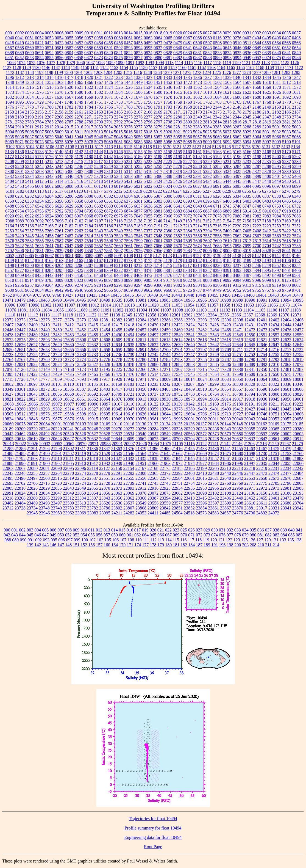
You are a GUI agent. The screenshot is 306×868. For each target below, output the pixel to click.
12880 (153, 364)
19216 (286, 404)
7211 (168, 226)
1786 (109, 107)
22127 (105, 468)
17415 (20, 374)
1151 (95, 67)
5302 (29, 171)
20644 (117, 439)
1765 (237, 102)
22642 (238, 478)
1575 (29, 92)
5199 (267, 157)
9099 (267, 280)
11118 (68, 315)
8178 (168, 261)
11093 (130, 310)
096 (62, 540)
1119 (227, 63)
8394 (257, 270)
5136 (20, 152)
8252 (277, 265)
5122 (187, 147)
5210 (29, 162)
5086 (168, 142)
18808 (274, 394)
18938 (177, 399)
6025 (178, 186)
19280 (20, 409)
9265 (59, 285)
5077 (79, 142)
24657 (225, 513)
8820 (69, 280)
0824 (148, 53)
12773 (68, 359)
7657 (109, 246)
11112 (33, 315)
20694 (165, 439)
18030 (213, 379)
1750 (89, 102)
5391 (197, 176)
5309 (99, 171)
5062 (237, 137)
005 (45, 530)
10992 (274, 300)
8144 (276, 256)
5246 (79, 166)
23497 (56, 503)
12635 (129, 345)
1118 (217, 63)
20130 (141, 424)
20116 (129, 424)
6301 (99, 196)
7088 (10, 221)
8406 (296, 270)
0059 (109, 38)
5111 (89, 147)
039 (284, 530)
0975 (277, 58)
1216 (138, 72)
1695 (20, 102)
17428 (44, 374)
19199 (262, 404)
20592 (262, 434)
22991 (8, 493)
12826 (80, 364)
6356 (59, 201)
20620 (44, 439)
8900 (138, 280)
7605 (188, 241)
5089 (197, 142)
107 (123, 540)
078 (238, 535)
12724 (20, 355)
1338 (217, 77)
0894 (237, 58)
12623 (286, 340)
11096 (154, 310)
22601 (189, 478)
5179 (79, 157)
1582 (99, 92)
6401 (237, 201)
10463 (273, 295)
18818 (286, 394)
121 (221, 540)
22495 (8, 478)
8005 (207, 251)
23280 (32, 498)
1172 (299, 67)
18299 (213, 384)
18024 (201, 379)
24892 (262, 513)
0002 (20, 33)
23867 (226, 508)
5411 (29, 181)
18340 (298, 384)
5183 (118, 157)
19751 (274, 414)
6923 (39, 216)
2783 (29, 122)
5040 (59, 137)
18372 (44, 389)
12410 (44, 325)
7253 (10, 231)
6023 (158, 186)
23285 (44, 498)
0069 (207, 38)
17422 (32, 374)
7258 (39, 231)
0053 (49, 38)
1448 (128, 82)
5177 (59, 157)
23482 (8, 503)
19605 (105, 414)
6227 (207, 191)
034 (245, 530)
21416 (177, 449)
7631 (29, 246)
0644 (217, 48)
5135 (10, 152)
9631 (20, 290)
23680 (286, 503)
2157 (49, 112)
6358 (79, 201)
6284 (49, 196)
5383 (128, 176)
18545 (213, 389)
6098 (286, 186)
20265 (105, 429)
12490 (117, 335)
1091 (130, 63)
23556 (153, 503)
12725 (32, 355)
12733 (93, 355)
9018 (178, 280)
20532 (117, 434)
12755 (274, 355)
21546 (129, 454)
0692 (49, 53)
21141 (213, 444)
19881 (80, 419)
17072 (298, 364)
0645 (227, 48)
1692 (286, 97)
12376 (44, 320)
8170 (109, 261)
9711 (178, 290)
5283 (227, 166)
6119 (69, 191)
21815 (80, 458)
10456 (225, 295)
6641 (178, 206)
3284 (207, 127)
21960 (153, 463)
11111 (21, 315)
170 (122, 545)
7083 (267, 216)
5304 (49, 171)
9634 (39, 290)
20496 (56, 434)
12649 (298, 345)
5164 (227, 152)
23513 (80, 503)
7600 (148, 241)
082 (268, 535)
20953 (57, 444)
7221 (247, 226)
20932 (45, 444)
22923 (165, 488)
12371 (296, 315)
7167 (39, 226)
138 (298, 540)
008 (68, 530)
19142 (189, 404)
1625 (267, 92)
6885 (197, 211)
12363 (199, 315)
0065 (168, 38)
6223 (168, 191)
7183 (79, 226)
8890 (89, 280)
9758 (277, 290)
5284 (237, 166)
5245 (69, 166)
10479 (20, 300)
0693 (59, 53)
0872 (89, 58)
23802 (117, 508)
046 (38, 535)
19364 (165, 409)
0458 (138, 43)
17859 (56, 379)
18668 (68, 394)
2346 (257, 117)
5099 (277, 142)
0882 (178, 58)
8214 (158, 265)
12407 (8, 325)
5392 (207, 176)
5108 (70, 147)
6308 (168, 196)
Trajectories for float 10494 (153, 819)
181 (176, 545)
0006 (59, 33)
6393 (188, 201)
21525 (93, 454)
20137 (201, 424)
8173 (128, 261)
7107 (99, 221)
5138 (39, 152)
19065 (20, 404)
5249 (109, 166)
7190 (148, 226)
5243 (49, 166)
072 (199, 535)
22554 (117, 478)
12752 (250, 355)
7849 (79, 251)
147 (61, 545)
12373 (20, 320)
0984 (286, 58)
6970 (99, 216)
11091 (106, 310)
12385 (153, 320)
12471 (238, 330)
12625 (8, 345)
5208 (10, 162)
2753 (286, 117)
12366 (235, 315)
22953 (201, 488)
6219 (138, 191)
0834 (227, 53)
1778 (29, 107)
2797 (158, 122)
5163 (217, 152)
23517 (93, 503)
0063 (148, 38)
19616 (129, 414)
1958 (188, 107)
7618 (286, 241)
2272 (99, 117)
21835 (141, 458)
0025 (197, 33)
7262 (69, 231)
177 (145, 545)
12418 (129, 325)
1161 (192, 67)
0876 (128, 58)
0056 (79, 38)
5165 (237, 152)
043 (15, 535)
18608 (298, 389)
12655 (68, 350)
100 (85, 540)
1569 (267, 87)
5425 (168, 181)
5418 (99, 181)
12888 (238, 364)
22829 (44, 488)
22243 (8, 473)
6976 (128, 216)
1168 (260, 67)
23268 (20, 498)
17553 (201, 374)
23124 (238, 493)
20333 (201, 429)
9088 (207, 280)
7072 (188, 216)
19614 (117, 414)
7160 (286, 221)
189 (207, 545)
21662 (177, 454)
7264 (89, 231)
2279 (168, 117)
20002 (201, 419)
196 (222, 545)
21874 (262, 458)
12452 (80, 330)
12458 (153, 330)
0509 (227, 43)
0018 (158, 33)
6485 (286, 201)
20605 (8, 439)
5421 (128, 181)
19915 (93, 419)
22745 (165, 483)
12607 (93, 340)
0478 (168, 43)
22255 (32, 473)
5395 (217, 176)
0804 (69, 53)
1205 (118, 72)
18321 (262, 384)
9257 (29, 285)
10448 (189, 295)
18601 (286, 389)
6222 (158, 191)
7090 (30, 221)
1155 (133, 67)
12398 (238, 320)
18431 (129, 389)
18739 (165, 394)
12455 (117, 330)
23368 (141, 498)
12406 (298, 320)
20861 (274, 439)
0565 (286, 43)
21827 (117, 458)
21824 (105, 458)
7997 (197, 251)
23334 (80, 498)
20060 (8, 424)
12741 (141, 355)
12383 (129, 320)
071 (191, 535)
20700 (177, 439)
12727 (44, 355)
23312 (68, 498)
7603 (168, 241)
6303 (118, 196)
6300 (89, 196)
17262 (129, 369)
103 (100, 540)
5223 (148, 162)
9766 (47, 295)
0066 (178, 38)
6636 (128, 206)
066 (161, 535)
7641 (49, 246)
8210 (118, 265)
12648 (286, 345)
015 (122, 530)
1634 (29, 97)
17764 (32, 379)
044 (22, 535)
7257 (29, 231)
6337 (267, 196)
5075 (59, 142)
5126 (226, 147)
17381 (286, 369)
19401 (213, 409)
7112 (109, 221)
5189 (168, 157)
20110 (117, 424)
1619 (217, 92)
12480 (32, 335)
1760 (188, 102)
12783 (177, 359)
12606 (80, 340)
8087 (99, 256)
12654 (56, 350)
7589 (69, 241)
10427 (68, 295)
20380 (298, 429)
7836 (49, 251)
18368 (32, 389)
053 (76, 535)
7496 (79, 236)
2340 (197, 117)
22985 (298, 488)
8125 (177, 256)
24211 (117, 513)
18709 (117, 394)
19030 (262, 399)
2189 (20, 117)
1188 (30, 72)
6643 (197, 206)
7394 (207, 231)
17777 (44, 379)
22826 (32, 488)
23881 (250, 508)
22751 (177, 483)
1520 (69, 87)
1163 (211, 67)
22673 (274, 478)
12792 (274, 359)
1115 (189, 63)
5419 (109, 181)
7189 (138, 226)
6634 (118, 206)
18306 (225, 384)
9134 (296, 280)
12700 (165, 350)
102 (92, 540)
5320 (188, 171)
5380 (109, 176)
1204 (108, 72)
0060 (118, 38)
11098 (178, 310)
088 (8, 540)
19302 (56, 409)
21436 (213, 449)
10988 (226, 300)
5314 (128, 171)
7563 (237, 236)
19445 (286, 409)
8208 (99, 265)
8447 (69, 275)
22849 (80, 488)
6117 (59, 191)
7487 (69, 236)
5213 (59, 162)
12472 (250, 330)
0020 (178, 33)
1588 (158, 92)
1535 (158, 87)
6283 (39, 196)
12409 (32, 325)
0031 (247, 33)
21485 (298, 449)
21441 (226, 449)
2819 (267, 122)
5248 (99, 166)
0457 (128, 43)
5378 (99, 176)
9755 (257, 290)
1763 (217, 102)
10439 (152, 295)
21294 (44, 449)
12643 (226, 345)
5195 (227, 157)
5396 (227, 176)
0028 (217, 33)
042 (7, 535)
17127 (32, 369)
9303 (188, 285)
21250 (273, 444)
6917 (277, 211)
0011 (98, 33)
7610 (227, 241)
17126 (20, 369)
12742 (153, 355)
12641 (201, 345)
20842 (262, 439)
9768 (57, 295)
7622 (20, 246)
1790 (148, 107)
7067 (178, 216)
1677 (158, 97)
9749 (217, 290)
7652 (99, 246)
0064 (158, 38)
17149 (44, 369)
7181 (59, 226)
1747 (59, 102)
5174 (29, 157)
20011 (213, 419)
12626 (20, 345)
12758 (298, 355)
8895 (99, 280)
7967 (168, 251)
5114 (118, 147)
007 (61, 530)
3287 (237, 127)
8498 (277, 275)
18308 (237, 384)
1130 (36, 67)
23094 (189, 493)
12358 (151, 315)
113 (161, 540)
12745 (177, 355)
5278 (178, 166)
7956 (158, 251)
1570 (277, 87)
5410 (20, 181)
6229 (227, 191)
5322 (207, 171)
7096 (59, 221)
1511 (276, 82)
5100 (286, 142)
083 (276, 535)
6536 (20, 206)
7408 (257, 231)
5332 (10, 176)
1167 (250, 67)
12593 (44, 340)
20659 (129, 439)
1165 (231, 67)
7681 (207, 246)
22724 (80, 483)
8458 (99, 275)
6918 (286, 211)
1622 (237, 92)
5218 (109, 162)
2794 (128, 122)
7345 (109, 231)
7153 (217, 221)
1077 (51, 63)
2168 (148, 112)
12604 (56, 340)
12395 (213, 320)
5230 (217, 162)
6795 (89, 211)
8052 (10, 256)
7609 (217, 241)
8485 (227, 275)
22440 (226, 473)
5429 (188, 181)
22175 (165, 468)
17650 (274, 374)
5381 (118, 176)
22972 (262, 488)
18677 (80, 394)
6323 (207, 196)
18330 (286, 384)
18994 (201, 399)
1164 (221, 67)
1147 (56, 67)
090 (23, 540)
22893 (129, 488)
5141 (69, 152)
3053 (99, 127)
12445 (298, 325)
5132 (276, 147)
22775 (262, 483)
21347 (105, 449)
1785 (99, 107)
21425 (189, 449)
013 (107, 530)
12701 (177, 350)
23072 (153, 493)
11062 (237, 305)
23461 (274, 498)
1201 (78, 72)
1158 (163, 67)
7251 (286, 226)
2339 (188, 117)
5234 (257, 162)
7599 (138, 241)
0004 (39, 33)
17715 (8, 379)
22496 (20, 478)
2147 (247, 107)
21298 (56, 449)
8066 (40, 256)
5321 (197, 171)
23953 (57, 513)
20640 (105, 439)
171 (130, 545)
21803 (32, 458)
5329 (277, 171)
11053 (177, 305)
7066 (168, 216)
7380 (168, 231)
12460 (177, 330)
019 (145, 530)
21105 (178, 444)
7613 (257, 241)
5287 (257, 166)
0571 (49, 48)
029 (207, 530)
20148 (237, 424)
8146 (296, 256)
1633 (20, 97)
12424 (189, 325)
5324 (227, 171)
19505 (8, 414)
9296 (148, 285)
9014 (158, 280)
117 (191, 540)
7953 (148, 251)
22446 (238, 473)
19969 (117, 419)
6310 (188, 196)
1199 (59, 72)
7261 (59, 231)
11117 (56, 315)
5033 (286, 132)
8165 (79, 261)
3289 (257, 127)
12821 (20, 364)
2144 (217, 107)
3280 (168, 127)
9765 (37, 295)
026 (191, 530)
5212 (49, 162)
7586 (49, 241)
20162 (262, 424)
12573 (8, 340)
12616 (201, 340)
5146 (118, 152)
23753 (68, 508)
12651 (20, 350)
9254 (10, 285)
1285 (296, 72)
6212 (118, 191)
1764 (227, 102)
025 (184, 530)
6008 (69, 186)
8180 (188, 261)
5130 (256, 147)
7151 (197, 221)
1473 (197, 82)
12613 (165, 340)
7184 (89, 226)
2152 (296, 107)
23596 (201, 503)
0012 (109, 33)
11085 (58, 310)
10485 (32, 300)
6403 (247, 201)
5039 (49, 137)
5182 (109, 157)
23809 (153, 508)
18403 (105, 389)
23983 (93, 513)
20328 (177, 429)
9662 (148, 290)
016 (130, 530)
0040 (10, 38)
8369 (109, 270)
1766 (247, 102)
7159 (276, 221)
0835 (237, 53)
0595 (148, 48)
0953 (257, 58)
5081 (118, 142)
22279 (105, 473)
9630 (10, 290)
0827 (158, 53)
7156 (247, 221)
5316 (148, 171)
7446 (39, 236)
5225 (168, 162)
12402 (274, 320)
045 (30, 535)
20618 (20, 439)
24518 (189, 513)
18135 (92, 384)
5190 (178, 157)
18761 (201, 394)
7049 (138, 216)
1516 (29, 87)
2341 (207, 117)
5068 (296, 137)
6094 (247, 186)
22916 (153, 488)
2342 (217, 117)
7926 (138, 251)
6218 (128, 191)
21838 (153, 458)
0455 (109, 43)
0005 (49, 33)
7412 (267, 231)
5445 (237, 181)
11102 (225, 310)
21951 (141, 463)
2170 (168, 112)
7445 (29, 236)
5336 (39, 176)
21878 (274, 458)
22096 (80, 468)
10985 (189, 300)
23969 (81, 513)
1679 (178, 97)
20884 (286, 439)
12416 (105, 325)
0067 (188, 38)
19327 (93, 409)
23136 (250, 493)
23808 (141, 508)
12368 (260, 315)
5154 (128, 152)
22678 (286, 478)
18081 (298, 379)
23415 (201, 498)
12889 (250, 364)
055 (91, 535)
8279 (29, 270)
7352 (128, 231)
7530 (109, 236)
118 (198, 540)
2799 (178, 122)
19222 (298, 404)
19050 (286, 399)
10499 (105, 300)
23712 (8, 508)
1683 (207, 97)
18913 (141, 399)
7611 (237, 241)
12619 (238, 340)
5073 (39, 142)
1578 (59, 92)
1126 (295, 63)
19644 (165, 414)
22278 (93, 473)
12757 (286, 355)
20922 (21, 444)
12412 (68, 325)
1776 (10, 107)
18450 (141, 389)
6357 (69, 201)
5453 (20, 186)
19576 (44, 414)
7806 (20, 251)
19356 (141, 409)
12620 (250, 340)
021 (161, 530)
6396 (207, 201)
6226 (197, 191)
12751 (238, 355)
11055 (201, 305)
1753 (118, 102)
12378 (68, 320)
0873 (99, 58)
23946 (44, 513)
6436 (257, 201)
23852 (189, 508)
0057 (89, 38)
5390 (188, 176)
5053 (168, 137)
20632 (93, 439)
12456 (129, 330)
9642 (59, 290)
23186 (286, 493)
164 (115, 545)
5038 (39, 137)
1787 (118, 107)
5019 (158, 132)
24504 (177, 513)
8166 (89, 261)
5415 (69, 181)
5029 (247, 132)
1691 (277, 97)
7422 (286, 231)
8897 (109, 280)
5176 (49, 157)
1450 (148, 82)
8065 (30, 256)
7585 (39, 241)
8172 (118, 261)
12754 (262, 355)
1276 (227, 72)
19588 (68, 414)
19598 (80, 414)
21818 (93, 458)
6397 (217, 201)
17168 (68, 369)
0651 (277, 48)
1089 (110, 63)
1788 (128, 107)
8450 (79, 275)
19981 (153, 419)
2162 (89, 112)
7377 (148, 231)
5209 (20, 162)
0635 (168, 48)
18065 (274, 379)
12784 (189, 359)
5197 (247, 157)
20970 (81, 444)
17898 (93, 379)
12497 (153, 335)
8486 (237, 275)
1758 (168, 102)
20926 (33, 444)
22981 (286, 488)
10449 (201, 295)
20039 (226, 419)
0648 (247, 48)
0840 (277, 53)
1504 (237, 82)
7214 (197, 226)
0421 (39, 43)
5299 (296, 166)
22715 (44, 483)
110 (138, 540)
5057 (197, 137)
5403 (296, 176)
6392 (178, 201)
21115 (189, 444)
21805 (44, 458)
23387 (153, 498)
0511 (247, 43)
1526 (128, 87)
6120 (79, 191)
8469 (138, 275)
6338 (277, 196)
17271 (165, 369)
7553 (188, 236)
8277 (20, 270)
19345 (117, 409)
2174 (207, 112)
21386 (153, 449)
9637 (49, 290)
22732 (117, 483)
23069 (129, 493)
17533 (165, 374)
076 (222, 535)
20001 (189, 419)
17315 (201, 369)
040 (291, 530)
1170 (279, 67)
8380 (158, 270)
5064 (257, 137)
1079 (71, 63)
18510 (201, 389)
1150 (85, 67)
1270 (167, 72)
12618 (226, 340)
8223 (207, 265)
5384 (138, 176)
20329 (189, 429)
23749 (56, 508)
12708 (213, 350)
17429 (56, 374)
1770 (286, 102)
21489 (20, 454)
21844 (177, 458)
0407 (286, 38)
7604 (178, 241)
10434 (104, 295)
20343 (226, 429)
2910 (20, 127)
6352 (20, 201)
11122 (91, 315)
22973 (274, 488)
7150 (187, 221)
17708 (298, 374)
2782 (20, 122)
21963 (165, 463)
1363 (59, 82)
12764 (8, 359)
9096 (257, 280)
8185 (227, 261)
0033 (267, 33)
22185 (177, 468)
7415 (277, 231)
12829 (117, 364)
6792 (59, 211)
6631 (89, 206)
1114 (179, 63)
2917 (89, 127)
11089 (82, 310)
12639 (177, 345)
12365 (223, 315)
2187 (296, 112)
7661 (128, 246)
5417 (89, 181)
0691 (39, 53)
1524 (109, 87)
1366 (89, 82)
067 (168, 535)
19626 (141, 414)
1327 (148, 77)
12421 (165, 325)
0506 (197, 43)
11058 (225, 305)
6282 (29, 196)
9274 (79, 285)
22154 (129, 468)
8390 (217, 270)
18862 (93, 399)
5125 (216, 147)
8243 (247, 265)
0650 (267, 48)
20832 (238, 439)
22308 (141, 473)
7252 (296, 226)
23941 (286, 508)
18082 (8, 384)
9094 (237, 280)
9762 (7, 295)
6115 (49, 191)
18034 (226, 379)
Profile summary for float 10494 (153, 828)
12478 (8, 335)
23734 (32, 508)
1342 (257, 77)
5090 (207, 142)
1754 (128, 102)
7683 (217, 246)
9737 (197, 290)
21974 (189, 463)
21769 (298, 454)
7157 (257, 221)
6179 (108, 191)
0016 (148, 33)
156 (91, 545)
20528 (105, 434)
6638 (148, 206)
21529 (105, 454)
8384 (197, 270)
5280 (197, 166)
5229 (207, 162)
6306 (148, 196)
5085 (158, 142)
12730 (80, 355)
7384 (188, 231)
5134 (296, 147)
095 (54, 540)
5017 (138, 132)
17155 (56, 369)
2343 (227, 117)
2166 (128, 112)
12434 (274, 325)
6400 (227, 201)
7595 (99, 241)
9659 (128, 290)
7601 (158, 241)
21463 (250, 449)
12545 (226, 335)
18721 (129, 394)
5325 (237, 171)
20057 (286, 419)
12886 (226, 364)
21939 (117, 463)
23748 (44, 508)
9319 (277, 285)
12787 (226, 359)
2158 (59, 112)
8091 (119, 256)
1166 (240, 67)
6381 (138, 201)
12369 (272, 315)
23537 (129, 503)
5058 (207, 137)
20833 (250, 439)
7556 (197, 236)
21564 (141, 454)
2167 (138, 112)
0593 (128, 48)
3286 (227, 127)
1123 (265, 63)
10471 (8, 300)
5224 (158, 162)
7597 (118, 241)
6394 (197, 201)
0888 (207, 58)
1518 (49, 87)
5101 (296, 142)
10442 (165, 295)
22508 (44, 478)
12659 (117, 350)
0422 (49, 43)
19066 (32, 404)
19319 (80, 409)
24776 (237, 513)
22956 (213, 488)
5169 (277, 152)
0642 (197, 48)
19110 (129, 404)
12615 (189, 340)
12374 (32, 320)
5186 (138, 157)
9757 (267, 290)
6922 (29, 216)
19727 (238, 414)
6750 (277, 206)
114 (168, 540)
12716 (274, 350)
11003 (58, 305)
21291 (32, 449)
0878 (148, 58)
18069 (286, 379)
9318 (267, 285)
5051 (148, 137)
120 (214, 540)
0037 (296, 33)
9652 (99, 290)
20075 (20, 424)
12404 (286, 320)
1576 (39, 92)
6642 (188, 206)
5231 (227, 162)
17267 (153, 369)
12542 (201, 335)
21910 (80, 463)
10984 (177, 300)
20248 (93, 429)
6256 (247, 191)
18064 (262, 379)
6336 (257, 196)
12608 (105, 340)
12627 (32, 345)
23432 (213, 498)
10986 (201, 300)
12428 (213, 325)
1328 (158, 77)
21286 (20, 449)
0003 (29, 33)
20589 (250, 434)
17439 (80, 374)
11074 (296, 305)
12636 (141, 345)
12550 (250, 335)
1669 (89, 97)
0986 (296, 58)
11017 (117, 305)
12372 (8, 320)
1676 (148, 97)
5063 (247, 137)
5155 (138, 152)
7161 (296, 221)
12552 (274, 335)
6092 (227, 186)
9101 (277, 280)
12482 (56, 335)
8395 (267, 270)
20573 (213, 434)
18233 (153, 384)
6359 (89, 201)
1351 (39, 82)
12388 (177, 320)
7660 (118, 246)
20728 (213, 439)
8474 (158, 275)
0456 (118, 43)
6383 (158, 201)
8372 (118, 270)
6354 (39, 201)
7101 (69, 221)
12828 (105, 364)
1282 (286, 72)
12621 (262, 340)
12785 (201, 359)
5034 (296, 132)
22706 (32, 483)
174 (138, 545)
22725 (93, 483)
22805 (8, 488)
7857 (99, 251)
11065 (261, 305)
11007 (70, 305)
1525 (118, 87)
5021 (178, 132)
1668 (79, 97)
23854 (201, 508)
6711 (217, 206)
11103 (237, 310)
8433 (29, 275)
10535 (117, 300)
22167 (141, 468)
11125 (103, 315)
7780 (286, 246)
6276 (266, 191)
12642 (213, 345)
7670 (178, 246)
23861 (213, 508)
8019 (247, 251)
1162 (201, 67)
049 (53, 535)
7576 (10, 241)
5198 (257, 157)
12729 (68, 355)
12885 (213, 364)
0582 (69, 48)
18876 (117, 399)
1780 (49, 107)
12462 (201, 330)
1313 (29, 77)
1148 (66, 67)
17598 (238, 374)
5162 (207, 152)
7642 (59, 246)
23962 (69, 513)
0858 (79, 58)
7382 (178, 231)
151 (76, 545)
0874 (109, 58)
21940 (129, 463)
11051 (165, 305)
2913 (49, 127)
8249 (267, 265)
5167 (257, 152)
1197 (39, 72)
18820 (298, 394)
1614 (168, 92)
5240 (20, 166)
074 (215, 535)
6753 (10, 211)
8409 (20, 275)
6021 (138, 186)
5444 (227, 181)
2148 (257, 107)
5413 (49, 181)
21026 (141, 444)
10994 (286, 300)
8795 (49, 280)
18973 (189, 399)
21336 (93, 449)
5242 (39, 166)
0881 (168, 58)
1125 (285, 63)
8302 (69, 270)
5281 (207, 166)
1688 (257, 97)
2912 (39, 127)
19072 (57, 404)
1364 (69, 82)
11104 (248, 310)
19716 (213, 414)
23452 (250, 498)
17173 (80, 369)
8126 (187, 256)
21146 (237, 444)
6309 (178, 196)
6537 (29, 206)
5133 (286, 147)
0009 (79, 33)
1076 (41, 63)
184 (191, 545)
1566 (237, 87)
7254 (20, 231)
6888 (217, 211)
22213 (238, 468)
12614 (177, 340)
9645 (69, 290)
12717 (286, 350)
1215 (128, 72)
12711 (237, 350)
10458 (237, 295)
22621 (213, 478)
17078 (8, 369)
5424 (158, 181)
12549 (238, 335)
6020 (128, 186)
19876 (68, 419)
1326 (138, 77)
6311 (197, 196)
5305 (59, 171)
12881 (165, 364)
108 (131, 540)
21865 (238, 458)
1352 (49, 82)
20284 (153, 429)
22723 (68, 483)
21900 (44, 463)
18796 (262, 394)
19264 (8, 409)
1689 (267, 97)
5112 (99, 147)
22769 (238, 483)
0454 (99, 43)
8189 (247, 261)
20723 (201, 439)
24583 (213, 513)
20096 (69, 424)
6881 (158, 211)
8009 (227, 251)
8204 (59, 265)
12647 (274, 345)
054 (84, 535)
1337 (207, 77)
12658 (105, 350)
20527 (93, 434)
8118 (148, 256)
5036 (20, 137)
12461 (189, 330)
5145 (109, 152)
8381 (168, 270)
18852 (68, 399)
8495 (257, 275)
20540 (141, 434)
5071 (20, 142)
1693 (296, 97)
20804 (226, 439)
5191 (188, 157)
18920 (153, 399)
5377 (89, 176)
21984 (213, 463)
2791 (109, 122)
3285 (217, 127)
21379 (141, 449)
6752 (296, 206)
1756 (148, 102)
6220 (148, 191)
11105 (260, 310)
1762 (207, 102)
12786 (213, 359)
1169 (270, 67)
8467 (128, 275)
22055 (286, 463)
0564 (277, 43)
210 (261, 545)
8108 (129, 256)
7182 (69, 226)
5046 (99, 137)
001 (15, 530)
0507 (207, 43)
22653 (250, 478)
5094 (247, 142)
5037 (29, 137)
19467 (298, 409)
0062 (138, 38)
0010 (89, 33)
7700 (257, 246)
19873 (44, 419)
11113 (44, 315)
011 (91, 530)
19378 (177, 409)
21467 (262, 449)
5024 (197, 132)
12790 (250, 359)
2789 (89, 122)
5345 (59, 176)
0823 (138, 53)
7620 (10, 246)
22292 (129, 473)
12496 (141, 335)
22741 (141, 483)
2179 (247, 112)
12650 (8, 350)
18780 (238, 394)
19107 (117, 404)
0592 (118, 48)
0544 (257, 43)
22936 (189, 488)
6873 (118, 211)
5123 (197, 147)
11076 (11, 310)
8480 (188, 275)
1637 (49, 97)
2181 (267, 112)
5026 (217, 132)
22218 (250, 468)
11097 (165, 310)
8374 (128, 270)
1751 (99, 102)
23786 (105, 508)
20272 (129, 429)
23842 (165, 508)
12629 (56, 345)
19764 (286, 414)
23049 (68, 493)
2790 (99, 122)
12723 (8, 355)
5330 (286, 171)
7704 (267, 246)
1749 (79, 102)
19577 (56, 414)
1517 (39, 87)
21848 (201, 458)
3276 (128, 127)
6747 (247, 206)
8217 (188, 265)
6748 (257, 206)
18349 (8, 389)
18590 (262, 389)
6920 (10, 216)
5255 (158, 166)
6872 (109, 211)
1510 (267, 82)
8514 (29, 280)
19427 (250, 409)
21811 (68, 458)
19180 (238, 404)
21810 (56, 458)
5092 (227, 142)
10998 (34, 305)
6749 (267, 206)
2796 (148, 122)
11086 (70, 310)
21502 (68, 454)
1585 (128, 92)
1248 (148, 72)
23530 (117, 503)
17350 (262, 369)
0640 (178, 48)
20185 (298, 424)
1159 (172, 67)
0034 (277, 33)
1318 (79, 77)
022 (168, 530)
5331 (296, 171)
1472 (188, 82)
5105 (40, 147)
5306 (69, 171)
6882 (168, 211)
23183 (274, 493)
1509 (257, 82)
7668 (168, 246)
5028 (237, 132)
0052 (39, 38)
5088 (188, 142)
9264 (49, 285)
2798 (168, 122)
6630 (79, 206)
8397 (277, 270)
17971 (141, 379)
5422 (138, 181)
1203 (98, 72)
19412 (238, 409)
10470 (297, 295)
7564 (247, 236)
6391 (168, 201)
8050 (296, 251)
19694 (189, 414)
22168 (153, 468)
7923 (128, 251)
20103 (81, 424)
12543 (213, 335)
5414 (59, 181)
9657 (118, 290)
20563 (189, 434)
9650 (89, 290)
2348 (277, 117)
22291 (117, 473)
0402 (247, 38)
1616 (188, 92)
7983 (188, 251)
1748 (69, 102)
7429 (20, 236)
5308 (89, 171)
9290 (109, 285)
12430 (238, 325)
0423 (59, 43)
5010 (69, 132)
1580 (79, 92)
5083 (138, 142)
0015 (138, 33)
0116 (217, 38)
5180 (89, 157)
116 (183, 540)
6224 (177, 191)
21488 (8, 454)
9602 (296, 285)
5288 (267, 166)
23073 (165, 493)
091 (31, 540)
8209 (109, 265)
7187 (118, 226)
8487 (247, 275)
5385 (148, 176)
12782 (165, 359)
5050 (138, 137)
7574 (296, 236)
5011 (79, 132)
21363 (117, 449)
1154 (124, 67)
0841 (286, 53)
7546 (138, 236)
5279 (188, 166)
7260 (49, 231)
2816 (237, 122)
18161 (104, 384)
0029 (227, 33)
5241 (29, 166)
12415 (93, 325)
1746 (49, 102)
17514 (153, 374)
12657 (93, 350)
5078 (89, 142)
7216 (217, 226)
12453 (93, 330)
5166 (247, 152)
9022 (188, 280)
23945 (32, 513)
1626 (277, 92)
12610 (129, 340)
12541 (189, 335)
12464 (213, 330)
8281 (39, 270)
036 (261, 530)
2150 (277, 107)
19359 (153, 409)
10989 (238, 300)
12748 (201, 355)
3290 (267, 127)
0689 (20, 53)
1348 (10, 82)
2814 (217, 122)
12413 (80, 325)
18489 (189, 389)
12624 (298, 340)
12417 (117, 325)
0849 (296, 53)
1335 (188, 77)
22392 (177, 473)
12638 (165, 345)
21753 (286, 454)
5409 (10, 181)
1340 (237, 77)
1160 (182, 67)
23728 (20, 508)
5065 (267, 137)
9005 (148, 280)
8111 (138, 256)
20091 (57, 424)
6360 (99, 201)
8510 (10, 280)
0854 (39, 58)
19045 (274, 399)
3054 (109, 127)
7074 (197, 216)
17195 (105, 369)
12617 (213, 340)
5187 (148, 157)
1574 (20, 92)
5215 (79, 162)
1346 (286, 77)
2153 (10, 112)
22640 (226, 478)
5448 (267, 181)
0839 (267, 53)
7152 (207, 221)
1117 (208, 63)
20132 (153, 424)
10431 (80, 295)
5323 (217, 171)
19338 (105, 409)
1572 (296, 87)
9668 (168, 290)
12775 (93, 359)
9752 (237, 290)
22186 (189, 468)
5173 (20, 157)
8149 (10, 261)
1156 (143, 67)
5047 (109, 137)
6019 (118, 186)
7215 (207, 226)
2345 (247, 117)
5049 (128, 137)
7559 (227, 236)
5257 (168, 166)
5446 (247, 181)
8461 (109, 275)
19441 (262, 409)
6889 (227, 211)
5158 (168, 152)
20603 (298, 434)
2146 (237, 107)
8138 (237, 256)
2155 (29, 112)
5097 (267, 142)
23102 (213, 493)
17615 (262, 374)
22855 (93, 488)
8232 (227, 265)
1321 (99, 77)
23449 (238, 498)
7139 (148, 221)
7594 (89, 241)
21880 (286, 458)
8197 (296, 261)
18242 (165, 384)
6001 (39, 186)
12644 (238, 345)
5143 (89, 152)
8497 (267, 275)
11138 (115, 315)
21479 (286, 449)
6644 (207, 206)
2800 (188, 122)
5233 (247, 162)
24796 (249, 513)
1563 (207, 87)
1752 (109, 102)
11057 (213, 305)
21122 (201, 444)
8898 (118, 280)
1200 (68, 72)
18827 (32, 399)
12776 (105, 359)
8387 (207, 270)
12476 (286, 330)
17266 (141, 369)
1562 (197, 87)
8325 (79, 270)
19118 (141, 404)
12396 (226, 320)
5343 (49, 176)
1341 (247, 77)
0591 (109, 48)
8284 (49, 270)
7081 (247, 216)
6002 (49, 186)
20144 (225, 424)
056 (99, 535)
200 (238, 545)
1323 (118, 77)
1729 (39, 102)
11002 (46, 305)
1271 (177, 72)
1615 (178, 92)
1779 (39, 107)
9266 (69, 285)
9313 (247, 285)
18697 (105, 394)
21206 (249, 444)
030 (215, 530)
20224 (44, 429)
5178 (69, 157)
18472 (177, 389)
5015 (118, 132)
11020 (153, 305)
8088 (109, 256)
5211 (39, 162)
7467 (59, 236)
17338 (238, 369)
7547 (148, 236)
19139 (177, 404)
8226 (217, 265)
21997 (250, 463)
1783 (79, 107)
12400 (250, 320)
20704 (189, 439)
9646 (79, 290)
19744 (250, 414)
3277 (138, 127)
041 (299, 530)
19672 (177, 414)
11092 (118, 310)
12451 (68, 330)
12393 (201, 320)
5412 (39, 181)
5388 (168, 176)
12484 (80, 335)
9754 (247, 290)
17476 (129, 374)
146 (53, 545)
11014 (106, 305)
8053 (20, 256)
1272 (187, 72)
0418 (10, 43)
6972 (109, 216)
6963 (69, 216)
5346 (69, 176)
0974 (267, 58)
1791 (158, 107)
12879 (141, 364)
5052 (158, 137)
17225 (117, 369)
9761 (296, 290)
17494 (141, 374)
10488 (44, 300)
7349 (118, 231)
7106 (89, 221)
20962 (69, 444)
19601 (93, 414)
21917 (93, 463)
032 (230, 530)
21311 (80, 449)
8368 (99, 270)
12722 (298, 350)
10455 (213, 295)
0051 (29, 38)
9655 (109, 290)
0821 (118, 53)
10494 (68, 300)
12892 (262, 364)
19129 (165, 404)
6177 (98, 191)
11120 (80, 315)
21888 (8, 463)
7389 (197, 231)
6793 (69, 211)
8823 (79, 280)
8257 (10, 270)
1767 (257, 102)
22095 (68, 468)
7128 (128, 221)
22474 (274, 473)
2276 (138, 117)
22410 (201, 473)
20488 (32, 434)
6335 (247, 196)
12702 (189, 350)
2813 (207, 122)
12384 (141, 320)
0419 (20, 43)
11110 (10, 315)
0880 (158, 58)
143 (45, 545)
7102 (79, 221)
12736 (117, 355)
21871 (250, 458)
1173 (10, 72)
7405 (247, 231)
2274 (118, 117)
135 (291, 540)
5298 (286, 166)
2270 (79, 117)
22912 (141, 488)
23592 (189, 503)
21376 (129, 449)
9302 (178, 285)
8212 (138, 265)
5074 (49, 142)
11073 (284, 305)
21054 (154, 444)
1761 (197, 102)
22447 (250, 473)
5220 (118, 162)
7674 (197, 246)
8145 (286, 256)
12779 (129, 359)
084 (284, 535)
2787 (69, 122)
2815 (227, 122)
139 (30, 545)
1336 (197, 77)
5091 (217, 142)
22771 (250, 483)
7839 (59, 251)
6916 (267, 211)
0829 (178, 53)
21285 (8, 449)
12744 (165, 355)
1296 (10, 77)
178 (153, 545)
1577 (49, 92)
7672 (188, 246)
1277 (237, 72)
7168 (49, 226)
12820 (8, 364)
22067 (20, 468)
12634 (117, 345)
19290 (32, 409)
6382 (148, 201)
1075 (31, 63)
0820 (109, 53)
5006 (29, 132)
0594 (138, 48)
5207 (296, 157)
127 (260, 540)
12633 (105, 345)
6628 (59, 206)
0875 (118, 58)
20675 (153, 439)
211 (268, 545)
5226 (178, 162)
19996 (177, 419)
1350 (29, 82)
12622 (274, 340)
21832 (129, 458)
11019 (141, 305)
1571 (286, 87)
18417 (117, 389)
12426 (201, 325)
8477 (178, 275)
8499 (286, 275)
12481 (44, 335)
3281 (178, 127)
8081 (69, 256)
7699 (247, 246)
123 (237, 540)
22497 (32, 478)
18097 (32, 384)
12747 (189, 355)
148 (68, 545)
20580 (238, 434)
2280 (178, 117)
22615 (201, 478)
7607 (207, 241)
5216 (89, 162)
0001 (10, 33)
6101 (10, 191)
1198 (49, 72)
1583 (109, 92)
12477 (298, 330)
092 (38, 540)
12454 (105, 330)
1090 (120, 63)
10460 (249, 295)
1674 (138, 97)
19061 (298, 399)
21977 (201, 463)
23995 (105, 513)
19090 (93, 404)
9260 (39, 285)
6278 (286, 191)
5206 (286, 157)
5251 (128, 166)
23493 (44, 503)
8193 (267, 261)
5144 (99, 152)
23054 (93, 493)
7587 (59, 241)
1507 (247, 82)
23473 (286, 498)
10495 (80, 300)
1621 (227, 92)
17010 (274, 364)
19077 (69, 404)
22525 (80, 478)
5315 (138, 171)
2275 (128, 117)
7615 (277, 241)
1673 (128, 97)
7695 (227, 246)
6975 (118, 216)
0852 (20, 58)
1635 (39, 97)
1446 (118, 82)
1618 (207, 92)
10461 (261, 295)
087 (299, 535)
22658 (262, 478)
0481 (188, 43)
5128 (246, 147)
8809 (59, 280)
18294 (201, 384)
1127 (7, 67)
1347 (296, 77)
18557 (238, 389)
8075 (59, 256)
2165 (118, 112)
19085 (81, 404)
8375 (138, 270)
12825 (68, 364)
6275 (257, 191)
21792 (20, 458)
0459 (148, 43)
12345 (127, 315)
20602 (286, 434)
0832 (207, 53)
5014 (109, 132)
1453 (178, 82)
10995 (298, 300)
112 (153, 540)
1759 (178, 102)
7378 (158, 231)
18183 (129, 384)
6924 (49, 216)
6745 (227, 206)
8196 (286, 261)
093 (46, 540)
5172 (10, 157)
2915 (69, 127)
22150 (117, 468)
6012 (99, 186)
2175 (217, 112)
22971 (250, 488)
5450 (286, 181)
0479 (178, 43)
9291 (118, 285)
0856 (59, 58)
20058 (298, 419)
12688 (129, 350)
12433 (262, 325)
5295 (277, 166)
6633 (109, 206)
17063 (286, 364)
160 (107, 545)
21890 (20, 463)
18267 (177, 384)
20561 (177, 434)
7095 (49, 221)
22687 (298, 478)
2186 (286, 112)
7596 (109, 241)
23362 (129, 498)
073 (207, 535)
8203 (49, 265)
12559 (298, 335)
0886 (188, 58)
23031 (32, 493)
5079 (99, 142)
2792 (118, 122)
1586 (138, 92)
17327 (213, 369)
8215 (168, 265)
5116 (138, 147)
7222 (257, 226)
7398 (217, 231)
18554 (226, 389)
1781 (59, 107)
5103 (20, 147)
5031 (267, 132)
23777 (80, 508)
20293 (165, 429)
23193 (298, 493)
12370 (284, 315)
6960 (59, 216)
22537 (93, 478)
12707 (201, 350)
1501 (207, 82)
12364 (211, 315)
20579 (226, 434)
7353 (138, 231)
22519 (68, 478)
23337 (93, 498)
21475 (274, 449)
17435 (68, 374)
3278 (148, 127)
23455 (262, 498)
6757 (49, 211)
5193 (207, 157)
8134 (227, 256)
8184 (217, 261)
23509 (68, 503)
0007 (69, 33)
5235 (267, 162)
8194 (277, 261)
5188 (158, 157)
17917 (105, 379)
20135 (177, 424)
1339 (227, 77)
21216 (261, 444)
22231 (274, 468)
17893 (80, 379)
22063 (8, 468)
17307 (177, 369)
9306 (217, 285)
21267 (285, 444)
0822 (128, 53)
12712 (250, 350)
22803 (298, 483)
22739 (129, 483)
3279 (158, 127)
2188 (10, 117)
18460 (153, 389)
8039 (277, 251)
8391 (227, 270)
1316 (59, 77)
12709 (226, 350)
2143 (207, 107)
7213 (188, 226)
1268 (157, 72)
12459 (165, 330)
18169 (116, 384)
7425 (296, 231)
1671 (109, 97)
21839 (165, 458)
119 (206, 540)
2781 (10, 122)
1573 (10, 92)
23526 (105, 503)
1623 (247, 92)
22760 (226, 483)
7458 (49, 236)
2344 (237, 117)
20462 (20, 434)
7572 (286, 236)
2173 (197, 112)
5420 (118, 181)
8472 (148, 275)
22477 (286, 473)
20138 (213, 424)
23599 (226, 503)
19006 (213, 399)
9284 (99, 285)
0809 (99, 53)
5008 (49, 132)
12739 (129, 355)
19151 (201, 404)
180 (168, 545)
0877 (138, 58)
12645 (250, 345)
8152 (29, 261)
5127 (236, 147)
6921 (20, 216)
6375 (128, 201)
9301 (168, 285)
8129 (207, 256)
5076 (69, 142)
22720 (56, 483)
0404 (257, 38)
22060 (298, 463)
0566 (296, 43)
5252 (138, 166)
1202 (88, 72)
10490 (56, 300)
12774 (80, 359)
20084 (44, 424)
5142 (79, 152)
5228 (197, 162)
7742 (277, 246)
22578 (165, 478)
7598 (128, 241)
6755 (29, 211)
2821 (286, 122)
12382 (117, 320)
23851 (177, 508)
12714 (262, 350)
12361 (175, 315)
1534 (148, 87)
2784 (39, 122)
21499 (44, 454)
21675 (226, 454)
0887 (197, 58)
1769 (277, 102)
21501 (56, 454)
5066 (277, 137)
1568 (257, 87)
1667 (69, 97)
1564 (217, 87)
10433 (92, 295)
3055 (118, 127)
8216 (178, 265)
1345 (277, 77)
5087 (178, 142)
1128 (17, 67)
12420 (153, 325)
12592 (32, 340)
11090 (94, 310)
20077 (32, 424)
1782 (69, 107)
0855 (49, 58)
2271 (89, 117)
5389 (178, 176)
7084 (277, 216)
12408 (20, 325)
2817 (247, 122)
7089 (20, 221)
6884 (188, 211)
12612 (153, 340)
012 (99, 530)
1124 (275, 63)
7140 (158, 221)
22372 (165, 473)
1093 (150, 63)
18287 (189, 384)
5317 (158, 171)
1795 (178, 107)
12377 (56, 320)
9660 (138, 290)
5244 (59, 166)
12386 (165, 320)
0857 (69, 58)
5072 (29, 142)
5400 (267, 176)
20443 (8, 434)
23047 (56, 493)
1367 (99, 82)
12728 (56, 355)
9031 (197, 280)
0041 (20, 38)
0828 (168, 53)
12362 (187, 315)
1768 (267, 102)
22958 (226, 488)
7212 (178, 226)
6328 (217, 196)
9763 (17, 295)
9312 (237, 285)
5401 (277, 176)
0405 (267, 38)
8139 (247, 256)
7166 (29, 226)
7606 (197, 241)
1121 (246, 63)
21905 (68, 463)
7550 (168, 236)
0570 (39, 48)
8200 (29, 265)
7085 (286, 216)
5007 (39, 132)
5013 (99, 132)
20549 (165, 434)
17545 (189, 374)
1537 (178, 87)
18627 (8, 394)
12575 (20, 340)
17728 (20, 379)
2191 (39, 117)
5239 (10, 166)
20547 (153, 434)
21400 (165, 449)
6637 (138, 206)
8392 (237, 270)
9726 (188, 290)
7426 (10, 236)
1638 (59, 97)
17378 (274, 369)
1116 (198, 63)
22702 (20, 483)
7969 (178, 251)
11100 (201, 310)
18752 (177, 394)
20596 (274, 434)
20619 (32, 439)
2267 (49, 117)
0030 (237, 33)
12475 (274, 330)
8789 (39, 280)
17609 (250, 374)
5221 (128, 162)
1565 (227, 87)
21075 (166, 444)
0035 (286, 33)
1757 (158, 102)
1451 (158, 82)
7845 (69, 251)
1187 (20, 72)
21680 (238, 454)
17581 (226, 374)
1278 (246, 72)
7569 (277, 236)
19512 (20, 414)
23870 (238, 508)
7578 (20, 241)
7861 (109, 251)
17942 (129, 379)
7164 (10, 226)
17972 (153, 379)
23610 (250, 503)
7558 (217, 236)
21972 (177, 463)
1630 (286, 92)
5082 (128, 142)
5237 (286, 162)
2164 (109, 112)
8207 (89, 265)
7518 (99, 236)
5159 (178, 152)
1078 (61, 63)
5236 (277, 162)
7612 (247, 241)
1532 (138, 87)
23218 (8, 498)
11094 (142, 310)
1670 (99, 97)
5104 (30, 147)
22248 (20, 473)
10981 (141, 300)
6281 (20, 196)
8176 (158, 261)
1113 (169, 63)
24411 (153, 513)
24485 (165, 513)
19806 (298, 414)
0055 (69, 38)
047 (45, 535)
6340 (296, 196)
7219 (227, 226)
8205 (69, 265)
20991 (117, 444)
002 (22, 530)
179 (161, 545)
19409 (226, 409)
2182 (277, 112)
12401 (262, 320)
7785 (296, 246)
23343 (105, 498)
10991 (262, 300)
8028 (267, 251)
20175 (286, 424)
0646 (237, 48)
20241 (68, 429)
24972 (274, 513)
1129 (27, 67)
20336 (213, 429)
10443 (177, 295)
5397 (237, 176)
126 (252, 540)
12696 (153, 350)
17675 (286, 374)
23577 (177, 503)
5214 (69, 162)
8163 (59, 261)
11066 (272, 305)
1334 (178, 77)
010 (84, 530)
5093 (237, 142)
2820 (277, 122)
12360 (163, 315)
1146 (46, 67)
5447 (257, 181)
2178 (237, 112)
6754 (20, 211)
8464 (118, 275)
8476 (168, 275)
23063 (117, 493)
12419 (141, 325)
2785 (49, 122)
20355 (250, 429)
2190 (29, 117)
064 (145, 535)
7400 (227, 231)
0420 (29, 43)
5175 (39, 157)
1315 (49, 77)
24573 (201, 513)
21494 (32, 454)
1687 (247, 97)
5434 (207, 181)
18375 (56, 389)
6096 (267, 186)
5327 (257, 171)
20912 (298, 439)
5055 (178, 137)
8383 (188, 270)
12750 (226, 355)
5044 (79, 137)
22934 (177, 488)
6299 (79, 196)
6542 (39, 206)
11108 (295, 310)
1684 (217, 97)
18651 (44, 394)
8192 (257, 261)
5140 (59, 152)
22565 (153, 478)
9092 (227, 280)
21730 (262, 454)
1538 (188, 87)
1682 (197, 97)
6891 (237, 211)
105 (108, 540)
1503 (227, 82)
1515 (20, 87)
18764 (213, 394)
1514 (10, 87)
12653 (44, 350)
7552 (178, 236)
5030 (257, 132)
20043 (250, 419)
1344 (267, 77)
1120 (236, 63)
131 (275, 540)
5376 (79, 176)
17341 (250, 369)
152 (84, 545)
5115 (128, 147)
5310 (109, 171)
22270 (68, 473)
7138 (138, 221)
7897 (118, 251)
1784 (89, 107)
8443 (49, 275)
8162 (49, 261)
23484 (20, 503)
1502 (217, 82)
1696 (29, 102)
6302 (109, 196)
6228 (217, 191)
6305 (138, 196)
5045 (89, 137)
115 (176, 540)
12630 (68, 345)
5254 (148, 166)
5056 (188, 137)
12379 (80, 320)
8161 (39, 261)
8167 (99, 261)
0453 (89, 43)
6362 (118, 201)
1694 (10, 102)
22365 (153, 473)
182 (184, 545)
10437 (140, 295)
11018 (129, 305)
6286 (69, 196)
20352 (238, 429)
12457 (141, 330)
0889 (217, 58)
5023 (188, 132)
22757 (213, 483)
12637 (153, 345)
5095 (257, 142)
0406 (277, 38)
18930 (165, 399)
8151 (20, 261)
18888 (129, 399)
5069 (10, 142)
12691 (141, 350)
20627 (68, 439)
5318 (168, 171)
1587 (148, 92)
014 (115, 530)
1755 (138, 102)
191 (215, 545)
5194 (217, 157)
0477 (158, 43)
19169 (213, 404)
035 (253, 530)
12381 (105, 320)
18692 (93, 394)
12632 (93, 345)
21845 (189, 458)
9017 (168, 280)
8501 (296, 275)
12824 (56, 364)
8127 (197, 256)
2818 (257, 122)
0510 (237, 43)
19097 (105, 404)
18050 (238, 379)
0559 (267, 43)
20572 (201, 434)
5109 (80, 147)
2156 (39, 112)
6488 (10, 206)
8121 (158, 256)
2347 (267, 117)
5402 (286, 176)
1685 (227, 97)
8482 (207, 275)
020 (153, 530)
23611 (262, 503)
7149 (177, 221)
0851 (10, 58)
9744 (207, 290)
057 (107, 535)
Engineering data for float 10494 (153, 837)
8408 (10, 275)
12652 (32, 350)
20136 (189, 424)
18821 (8, 399)
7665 (148, 246)
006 (53, 530)
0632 (158, 48)
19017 (238, 399)
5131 (266, 147)
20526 (80, 434)
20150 (249, 424)
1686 (237, 97)
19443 (274, 409)
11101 (213, 310)
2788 (79, 122)
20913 (9, 444)
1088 (100, 63)
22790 (286, 483)
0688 (10, 53)
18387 (80, 389)
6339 (286, 196)
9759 (286, 290)
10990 (250, 300)
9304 (197, 285)
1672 (118, 97)
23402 (177, 498)
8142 (257, 256)
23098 (201, 493)
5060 (217, 137)
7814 (29, 251)
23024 (20, 493)
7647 (69, 246)
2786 (59, 122)
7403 (237, 231)
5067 (286, 137)
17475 (117, 374)
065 (153, 535)
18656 (56, 394)
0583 (79, 48)
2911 (29, 127)
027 (199, 530)
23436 (226, 498)
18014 (189, 379)
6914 (247, 211)
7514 (89, 236)
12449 (44, 330)
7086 (296, 216)
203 (245, 545)
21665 (189, 454)
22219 (262, 468)
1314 (39, 77)
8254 (296, 265)
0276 (237, 38)
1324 (128, 77)
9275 (89, 285)
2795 (138, 122)
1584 (118, 92)
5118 (148, 147)
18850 (56, 399)
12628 (44, 345)
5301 (20, 171)
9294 (138, 285)
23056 (105, 493)
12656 (80, 350)
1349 (20, 82)
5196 (237, 157)
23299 (56, 498)
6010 (79, 186)
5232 (237, 162)
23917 (262, 508)
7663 (138, 246)
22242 (298, 468)
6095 (257, 186)
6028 (207, 186)
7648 (79, 246)
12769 (44, 359)
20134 (165, 424)
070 (184, 535)
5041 (69, 137)
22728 (105, 483)
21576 (153, 454)
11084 (46, 310)
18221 (141, 384)
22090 (56, 468)
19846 (32, 419)
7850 (89, 251)
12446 (8, 330)
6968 (89, 216)
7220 (237, 226)
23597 (213, 503)
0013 (118, 33)
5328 (267, 171)
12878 (129, 364)
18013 (177, 379)
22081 (44, 468)
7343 (99, 231)
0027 (207, 33)
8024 (257, 251)
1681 (188, 97)
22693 (8, 483)
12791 (262, 359)
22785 (274, 483)
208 (253, 545)
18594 (274, 389)
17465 (93, 374)
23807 (129, 508)
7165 (20, 226)
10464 (285, 295)
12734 (105, 355)
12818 (286, 359)
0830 (188, 53)
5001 (277, 127)
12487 (105, 335)
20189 (8, 429)
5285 (247, 166)
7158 (266, 221)
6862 (99, 211)
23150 (262, 493)
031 (222, 530)
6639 (158, 206)
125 (244, 540)
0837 (257, 53)
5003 (296, 127)
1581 (89, 92)
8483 (217, 275)
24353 (141, 513)
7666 (158, 246)
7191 (158, 226)
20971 (93, 444)
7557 (207, 236)
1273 (197, 72)
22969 (238, 488)
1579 (69, 92)
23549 (141, 503)
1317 (69, 77)
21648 (165, 454)
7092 (40, 221)
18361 (20, 389)
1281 (276, 72)
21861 (226, 458)
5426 (178, 181)
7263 (79, 231)
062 (138, 535)
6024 (168, 186)
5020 (168, 132)
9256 (20, 285)
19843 (20, 419)
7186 (109, 226)
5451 (296, 181)
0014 (128, 33)
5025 (207, 132)
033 (238, 530)
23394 (165, 498)
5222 (138, 162)
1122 (256, 63)
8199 (20, 265)
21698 (250, 454)
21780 (8, 458)
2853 (296, 122)
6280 (10, 196)
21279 (297, 444)
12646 (262, 345)
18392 (93, 389)
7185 (99, 226)
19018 (250, 399)
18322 (274, 384)
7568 (267, 236)
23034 (44, 493)
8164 (69, 261)
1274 (207, 72)
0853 (29, 58)
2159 (69, 112)
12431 (250, 325)
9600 (286, 285)
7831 (39, 251)
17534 (177, 374)
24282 (129, 513)
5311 (118, 171)
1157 (153, 67)
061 (130, 535)
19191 (250, 404)
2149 (267, 107)
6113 (39, 191)
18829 (44, 399)
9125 (286, 280)
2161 (79, 112)
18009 (165, 379)
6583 (49, 206)
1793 (168, 107)
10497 (93, 300)
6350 (10, 201)
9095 (247, 280)
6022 (148, 186)
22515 (56, 478)
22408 (189, 473)
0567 (10, 48)
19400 (201, 409)
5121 (177, 147)
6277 (276, 191)
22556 (141, 478)
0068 (197, 38)
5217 (99, 162)
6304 (128, 196)
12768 (32, 359)
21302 (68, 449)
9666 (158, 290)
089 (15, 540)
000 (7, 530)
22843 (68, 488)
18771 (226, 394)
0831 (197, 53)
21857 (213, 458)
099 (77, 540)
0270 (227, 38)
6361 (109, 201)
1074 (21, 63)
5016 (128, 132)
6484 (277, 201)
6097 (277, 186)
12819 (298, 359)
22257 (44, 473)
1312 (20, 77)
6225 (187, 191)
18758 (189, 394)
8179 (178, 261)
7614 (267, 241)
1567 (247, 87)
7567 (257, 236)
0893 (227, 58)
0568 (20, 48)
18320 (249, 384)
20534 (129, 434)
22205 (213, 468)
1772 (296, 102)
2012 (197, 107)
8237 (237, 265)
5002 (286, 127)
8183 (207, 261)
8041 (286, 251)
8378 (148, 270)
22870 (105, 488)
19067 (44, 404)
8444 (59, 275)
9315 (257, 285)
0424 (69, 43)
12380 (93, 320)
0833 (217, 53)
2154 (20, 112)
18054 (250, 379)
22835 (56, 488)
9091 (217, 280)
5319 (178, 171)
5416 (79, 181)
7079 (227, 216)
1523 (99, 87)
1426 (109, 82)
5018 (148, 132)
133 (283, 540)
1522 (89, 87)
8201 (39, 265)
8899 (128, 280)
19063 (8, 404)
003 (30, 530)
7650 (89, 246)
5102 (10, 147)
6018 (109, 186)
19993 (165, 419)
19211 (274, 404)
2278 (158, 117)
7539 (118, 236)
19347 (129, 409)
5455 (29, 186)
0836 (247, 53)
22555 (129, 478)
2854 (10, 127)
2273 (109, 117)
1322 (109, 77)
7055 (148, 216)
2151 (286, 107)
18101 (57, 384)
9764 (27, 295)
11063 (248, 305)
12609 (117, 340)
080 (253, 535)
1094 (160, 63)
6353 (29, 201)
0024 (188, 33)
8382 (178, 270)
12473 (262, 330)
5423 (148, 181)
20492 (44, 434)
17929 (117, 379)
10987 (213, 300)
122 (229, 540)
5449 (277, 181)
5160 (188, 152)
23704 (298, 503)
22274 (80, 473)
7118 (118, 221)
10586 (129, 300)
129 (268, 540)
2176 (227, 112)
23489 (32, 503)
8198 (10, 265)
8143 (266, 256)
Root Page (153, 847)
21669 (201, 454)
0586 (89, 48)
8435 (39, 275)
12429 (226, 325)
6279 (296, 191)
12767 (20, 359)
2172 (188, 112)
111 (146, 540)
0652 (286, 48)
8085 (89, 256)
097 (69, 540)
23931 (274, 508)
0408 (296, 38)
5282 (217, 166)
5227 (188, 162)
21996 (238, 463)
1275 (217, 72)
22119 (92, 468)
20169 (274, 424)
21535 (117, 454)
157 (99, 545)
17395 (8, 374)
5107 (60, 147)
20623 (56, 439)
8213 (148, 265)
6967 (79, 216)
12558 (286, 335)
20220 (32, 429)
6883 (178, 211)
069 (176, 535)
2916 (79, 127)
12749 (213, 355)
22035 (262, 463)
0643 (207, 48)
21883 (298, 458)
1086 (80, 63)
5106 (50, 147)
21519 (80, 454)
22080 (32, 468)
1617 (197, 92)
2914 (59, 127)
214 (276, 545)
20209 (20, 429)
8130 (217, 256)
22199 (201, 468)
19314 (68, 409)
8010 (237, 251)
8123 (168, 256)
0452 (79, 43)
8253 (286, 265)
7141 (168, 221)
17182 (93, 369)
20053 (274, 419)
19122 (153, 404)
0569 (29, 48)
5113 (109, 147)
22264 (56, 473)
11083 (34, 310)
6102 (20, 191)
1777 (20, 107)
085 (291, 535)
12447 (20, 330)
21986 (226, 463)
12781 (153, 359)
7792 (10, 251)
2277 (148, 117)
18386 (68, 389)
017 (138, 530)
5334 (29, 176)
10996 (10, 305)
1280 (266, 72)
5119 (157, 147)
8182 (197, 261)
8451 (89, 275)
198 (230, 545)
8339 (89, 270)
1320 (89, 77)
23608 (238, 503)
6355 (49, 201)
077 (230, 535)
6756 (39, 211)
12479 (20, 335)
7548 (158, 236)
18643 (32, 394)
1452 (168, 82)
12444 (286, 325)
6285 (59, 196)
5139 (49, 152)
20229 (56, 429)
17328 (226, 369)
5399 (257, 176)
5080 (109, 142)
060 (122, 535)
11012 (94, 305)
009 (76, 530)
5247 (89, 166)
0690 (29, 53)
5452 (10, 186)
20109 (105, 424)
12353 (139, 315)
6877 (138, 211)
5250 (118, 166)
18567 (250, 389)
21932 (105, 463)
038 (276, 530)
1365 (79, 82)
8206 (79, 265)
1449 (138, 82)
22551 (105, 478)
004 (38, 530)
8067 (49, 256)
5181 (99, 157)
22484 (298, 473)
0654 (296, 48)
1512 (286, 82)
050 (61, 535)
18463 (165, 389)
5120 (167, 147)
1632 (10, 97)
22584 (177, 478)
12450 (56, 330)
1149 (75, 67)
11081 (23, 310)
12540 (177, 335)
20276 (141, 429)
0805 (79, 53)
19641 (153, 414)
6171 (88, 191)
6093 (237, 186)
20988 (105, 444)
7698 (237, 246)
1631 (296, 92)
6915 (257, 211)
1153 (114, 67)
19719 (226, 414)
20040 (238, 419)
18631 (20, 394)
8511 (19, 280)
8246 (257, 265)
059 (115, 535)
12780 (141, 359)
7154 (227, 221)
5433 (197, 181)
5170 (286, 152)
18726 (141, 394)
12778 (117, 359)
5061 (227, 137)
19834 (8, 419)
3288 (247, 127)
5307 (79, 171)
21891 (32, 463)
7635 (39, 246)
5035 (10, 137)
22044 (274, 463)
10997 (22, 305)
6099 (296, 186)
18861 (80, 399)
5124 (207, 147)
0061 (128, 38)
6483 (267, 201)
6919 (296, 211)
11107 (284, 310)
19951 (105, 419)
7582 (29, 241)
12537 (165, 335)
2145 (227, 107)
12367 (247, 315)
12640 (189, 345)
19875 (56, 419)
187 (199, 545)
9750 (227, 290)
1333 (168, 77)
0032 (257, 33)
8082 (79, 256)
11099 (189, 310)
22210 (226, 468)
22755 (201, 483)
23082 (177, 493)
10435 (116, 295)
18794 (250, 394)
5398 (247, 176)
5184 (128, 157)
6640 (168, 206)
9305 (207, 285)
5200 (277, 157)
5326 (247, 171)
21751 (274, 454)
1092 (140, 63)
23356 (117, 498)
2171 (178, 112)
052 (68, 535)
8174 (138, 261)
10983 (165, 300)
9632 (29, 290)
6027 (197, 186)
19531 (32, 414)
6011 (89, 186)
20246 (80, 429)
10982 (153, 300)
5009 (59, 132)
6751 (286, 206)
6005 (59, 186)
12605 (68, 340)
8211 (128, 265)
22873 (117, 488)
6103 (30, 191)
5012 (89, 132)
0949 (247, 58)
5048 (118, 137)
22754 (189, 483)
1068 (11, 63)
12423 (177, 325)
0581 (59, 48)
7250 (277, 226)
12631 (80, 345)
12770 (56, 359)
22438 (213, 473)
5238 (296, 162)
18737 (153, 394)
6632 (99, 206)
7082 (257, 216)
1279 (256, 72)
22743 (153, 483)
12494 (129, 335)
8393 (247, 270)
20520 (68, 434)
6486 (296, 201)
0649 (257, 48)
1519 (59, 87)
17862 (68, 379)
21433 (201, 449)
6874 (128, 211)
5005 (20, 132)
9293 (128, 285)
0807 (89, 53)
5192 (197, 157)
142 (38, 545)
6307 (158, 196)
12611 (141, 340)
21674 (213, 454)
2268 (59, 117)
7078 (217, 216)
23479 (298, 498)
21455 (238, 449)
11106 (272, 310)
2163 (99, 112)
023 (176, 530)
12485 (93, 335)
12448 (32, 330)
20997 (129, 444)
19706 (201, 414)
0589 (99, 48)
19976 (141, 419)
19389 (189, 409)
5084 (148, 142)
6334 (237, 196)
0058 (99, 38)
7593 (79, 241)
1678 (168, 97)
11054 (189, 305)
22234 (286, 468)
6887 (207, 211)
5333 (20, 176)
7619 (296, 241)
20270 (117, 429)
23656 (274, 503)
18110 (69, 384)
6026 (188, 186)
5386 (158, 176)
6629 (69, 206)
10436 (128, 295)
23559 (165, 503)
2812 (197, 122)
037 (268, 530)
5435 (217, 181)
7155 (237, 221)
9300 (158, 285)
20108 (93, 424)
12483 (68, 335)
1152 (104, 67)
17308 (189, 369)
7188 (128, 226)
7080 (237, 216)
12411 (56, 325)
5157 (158, 152)
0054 (59, 38)
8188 (237, 261)
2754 (296, 117)
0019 (168, 33)
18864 (105, 399)
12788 (238, 359)
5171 (296, 152)
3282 (188, 127)
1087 (90, 63)
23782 (93, 508)
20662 (141, 439)
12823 (44, 364)
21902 (56, 463)
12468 (226, 330)
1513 (296, 82)
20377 (286, 429)
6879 (148, 211)
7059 (158, 216)
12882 (177, 364)
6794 (79, 211)
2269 (69, 117)
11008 (82, 305)
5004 (10, 132)
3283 (197, 127)
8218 (197, 265)
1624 (257, 92)
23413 (189, 498)
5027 (227, 132)
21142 (225, 444)
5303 (39, 171)
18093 (20, 384)
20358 (262, 429)
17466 (105, 374)
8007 (217, 251)
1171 (289, 67)
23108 (226, 493)
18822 (20, 399)
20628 (80, 439)
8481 (197, 275)
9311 (227, 285)
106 (115, 540)
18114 (80, 384)
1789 (138, 107)
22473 (262, 473)
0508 (217, 43)
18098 (44, 384)
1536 (168, 87)
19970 (129, 419)
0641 (188, 48)
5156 (148, 152)
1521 (79, 87)
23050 (80, 493)
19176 (226, 404)
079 (245, 535)
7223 (267, 226)
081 (261, 535)
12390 (189, 320)
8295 (59, 270)
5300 (10, 171)
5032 (277, 132)
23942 (298, 508)
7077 (207, 216)
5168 (267, 152)
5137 (29, 152)
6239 (237, 191)
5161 (197, 152)
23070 (141, 493)
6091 (217, 186)
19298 (44, 409)
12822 (32, 364)
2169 (158, 112)
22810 (20, 488)
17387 (298, 369)
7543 (128, 236)
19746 (262, 414)
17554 (213, 374)
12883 (189, 364)
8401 (286, 270)
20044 (262, 419)
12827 (93, 364)
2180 (257, 112)
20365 (274, 429)
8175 (148, 261)
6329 (227, 196)
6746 (237, 206)
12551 (262, 335)
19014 (226, 399)
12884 (201, 364)
